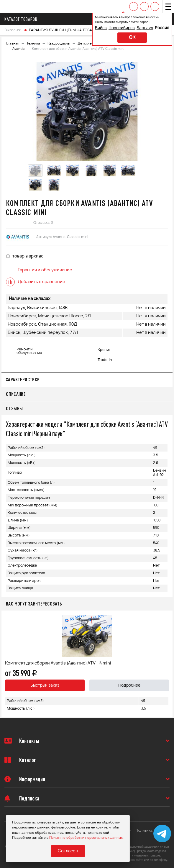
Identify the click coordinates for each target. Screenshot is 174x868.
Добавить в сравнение (36, 282)
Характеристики (23, 379)
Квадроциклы (59, 44)
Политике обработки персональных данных (86, 838)
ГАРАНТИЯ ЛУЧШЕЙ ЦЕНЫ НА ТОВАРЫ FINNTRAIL (72, 30)
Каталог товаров (23, 19)
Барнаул (145, 28)
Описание (16, 394)
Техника (33, 44)
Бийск (101, 28)
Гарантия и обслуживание (39, 270)
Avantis (18, 49)
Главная (13, 44)
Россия (162, 28)
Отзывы (14, 408)
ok (132, 38)
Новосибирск (122, 28)
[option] (87, 111)
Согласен (68, 851)
